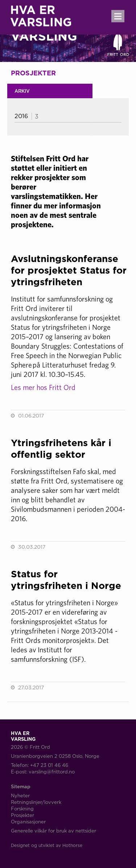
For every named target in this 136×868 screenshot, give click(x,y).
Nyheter (20, 796)
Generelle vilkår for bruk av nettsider (53, 831)
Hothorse (72, 845)
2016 (21, 116)
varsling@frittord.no (52, 772)
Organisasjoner (28, 822)
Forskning (22, 809)
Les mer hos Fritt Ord (43, 387)
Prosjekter (22, 815)
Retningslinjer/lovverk (36, 802)
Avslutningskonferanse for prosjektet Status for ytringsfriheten (69, 270)
